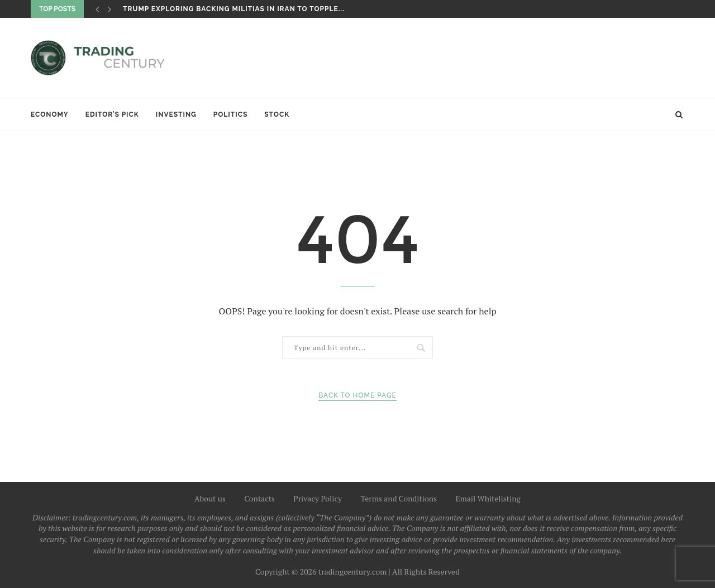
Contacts (259, 498)
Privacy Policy (318, 498)
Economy (50, 114)
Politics (230, 114)
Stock (277, 114)
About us (210, 498)
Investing (176, 114)
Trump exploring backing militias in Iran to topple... (234, 9)
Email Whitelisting (488, 498)
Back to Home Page (357, 395)
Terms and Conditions (399, 498)
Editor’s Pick (112, 114)
